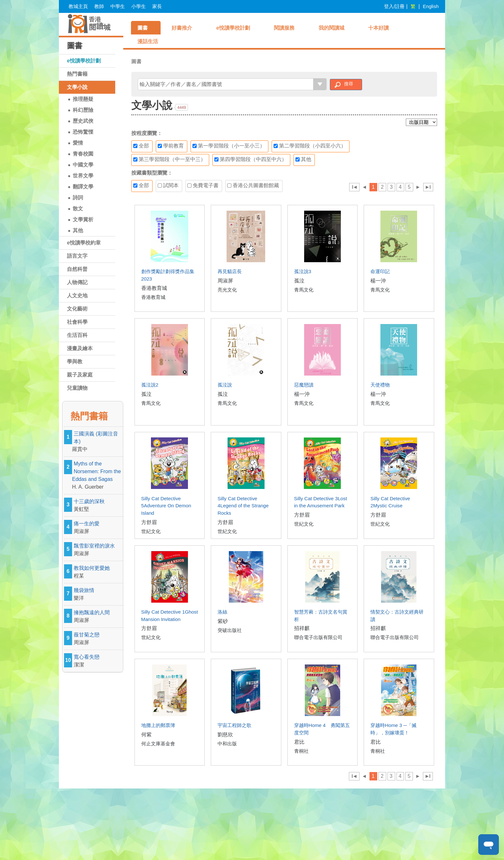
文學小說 (77, 87)
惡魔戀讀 (304, 385)
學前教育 (171, 146)
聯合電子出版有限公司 (318, 637)
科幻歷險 (83, 110)
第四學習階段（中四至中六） (251, 159)
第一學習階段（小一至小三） (229, 146)
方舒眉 (149, 522)
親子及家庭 (80, 375)
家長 (157, 6)
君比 (299, 742)
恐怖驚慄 (83, 132)
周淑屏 (225, 281)
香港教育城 (154, 288)
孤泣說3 (303, 271)
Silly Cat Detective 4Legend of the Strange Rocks (243, 506)
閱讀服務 (284, 28)
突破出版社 (230, 630)
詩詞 (78, 198)
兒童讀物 (77, 388)
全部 (141, 146)
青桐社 (301, 751)
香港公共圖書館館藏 (253, 186)
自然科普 (77, 269)
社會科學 (77, 322)
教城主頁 (78, 6)
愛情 (78, 143)
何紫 (146, 735)
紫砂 (223, 621)
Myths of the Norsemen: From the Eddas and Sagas (98, 476)
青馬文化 (304, 290)
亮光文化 (227, 290)
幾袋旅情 (98, 595)
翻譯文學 (83, 187)
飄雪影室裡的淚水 (98, 550)
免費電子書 (203, 186)
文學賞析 (83, 220)
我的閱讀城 (331, 28)
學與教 (75, 362)
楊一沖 (378, 281)
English (431, 6)
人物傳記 (77, 282)
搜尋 (349, 84)
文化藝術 (77, 309)
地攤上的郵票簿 (158, 725)
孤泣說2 (150, 385)
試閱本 (168, 186)
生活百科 (77, 335)
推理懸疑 (83, 99)
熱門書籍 (77, 74)
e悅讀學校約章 (84, 243)
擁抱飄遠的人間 (98, 617)
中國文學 (83, 165)
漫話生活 (148, 41)
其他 (78, 230)
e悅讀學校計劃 (84, 61)
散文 (78, 209)
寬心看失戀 (98, 661)
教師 (99, 6)
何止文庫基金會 (158, 744)
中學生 (118, 6)
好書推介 (182, 28)
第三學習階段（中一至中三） (169, 159)
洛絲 (222, 612)
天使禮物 (380, 385)
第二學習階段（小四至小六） (310, 146)
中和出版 (227, 744)
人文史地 (77, 296)
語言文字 (77, 256)
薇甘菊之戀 (98, 639)
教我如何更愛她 (98, 573)
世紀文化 (151, 531)
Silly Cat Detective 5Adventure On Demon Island (166, 506)
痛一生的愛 (98, 528)
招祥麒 (302, 628)
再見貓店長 (230, 271)
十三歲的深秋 (98, 506)
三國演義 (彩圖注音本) (98, 442)
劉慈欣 (225, 735)
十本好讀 (378, 28)
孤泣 (299, 281)
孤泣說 (225, 385)
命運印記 (380, 271)
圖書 (143, 28)
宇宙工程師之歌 (234, 725)
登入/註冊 (394, 6)
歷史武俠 (83, 121)
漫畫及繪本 (80, 348)
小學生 (139, 6)
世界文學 (83, 176)
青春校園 (83, 154)
